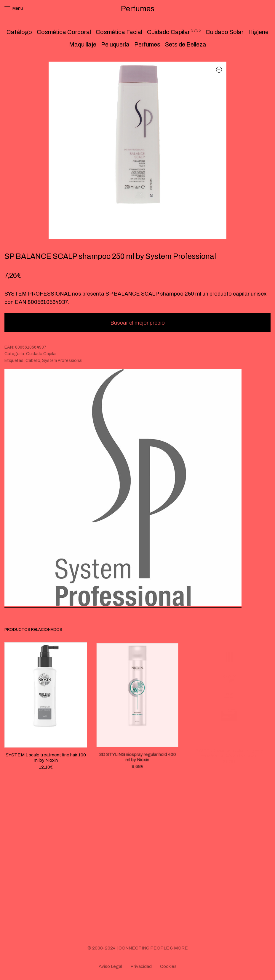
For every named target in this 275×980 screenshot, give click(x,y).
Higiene (258, 32)
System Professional (62, 361)
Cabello (33, 361)
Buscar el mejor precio (137, 323)
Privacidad (141, 966)
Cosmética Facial (119, 32)
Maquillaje (83, 44)
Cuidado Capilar (168, 32)
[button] (219, 69)
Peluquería (115, 44)
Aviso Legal (110, 966)
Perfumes (147, 44)
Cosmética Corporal (64, 32)
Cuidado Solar (225, 32)
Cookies (168, 966)
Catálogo (19, 32)
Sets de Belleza (186, 44)
